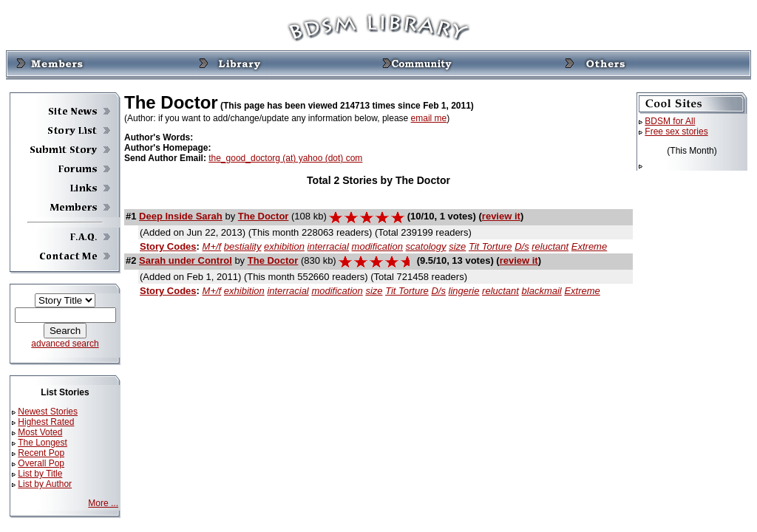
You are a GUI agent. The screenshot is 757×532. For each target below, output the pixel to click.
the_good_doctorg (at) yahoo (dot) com (285, 158)
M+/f (212, 246)
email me (429, 118)
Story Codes (168, 246)
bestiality (243, 246)
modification (377, 246)
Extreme (589, 246)
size (457, 246)
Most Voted (40, 432)
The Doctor (264, 216)
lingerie (464, 291)
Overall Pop (41, 463)
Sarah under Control (186, 260)
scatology (426, 246)
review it (501, 216)
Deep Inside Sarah (181, 216)
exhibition (284, 246)
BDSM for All (670, 121)
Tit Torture (490, 246)
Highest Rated (46, 422)
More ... (103, 503)
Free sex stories (676, 132)
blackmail (542, 291)
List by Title (40, 474)
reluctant (550, 246)
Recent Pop (41, 453)
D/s (522, 246)
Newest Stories (48, 412)
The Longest (43, 443)
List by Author (45, 484)
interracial (328, 246)
